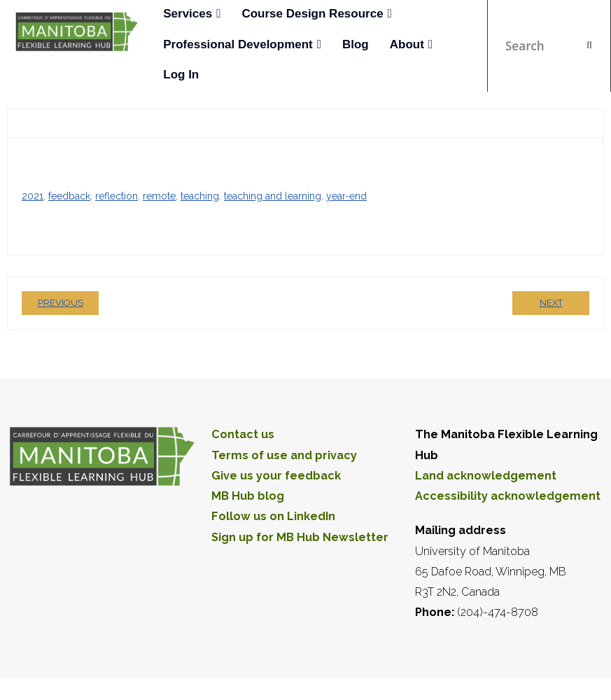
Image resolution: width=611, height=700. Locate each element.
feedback (69, 196)
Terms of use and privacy (284, 455)
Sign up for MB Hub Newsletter (300, 537)
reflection (117, 196)
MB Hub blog (248, 496)
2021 (33, 196)
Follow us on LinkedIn (273, 516)
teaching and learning (273, 196)
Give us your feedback (276, 476)
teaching (200, 196)
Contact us (243, 434)
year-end (346, 196)
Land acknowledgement (486, 476)
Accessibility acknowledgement (508, 496)
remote (159, 196)
